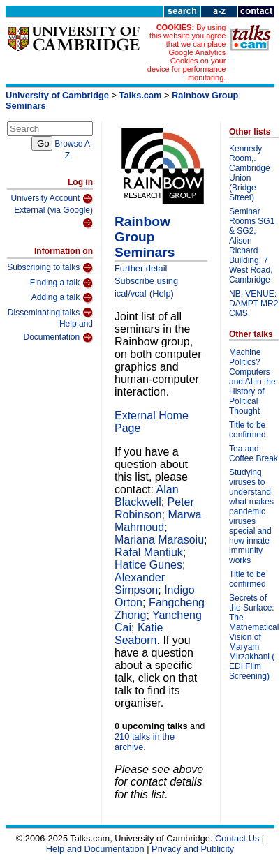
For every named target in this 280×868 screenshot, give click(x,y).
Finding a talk (61, 283)
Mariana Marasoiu (159, 540)
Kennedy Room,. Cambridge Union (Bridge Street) (250, 173)
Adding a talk (62, 298)
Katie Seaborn (139, 634)
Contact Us (237, 838)
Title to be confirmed (248, 430)
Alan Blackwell (147, 496)
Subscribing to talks (50, 268)
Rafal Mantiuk (149, 552)
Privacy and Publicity (193, 849)
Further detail (141, 268)
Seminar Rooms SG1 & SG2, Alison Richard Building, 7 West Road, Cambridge (252, 246)
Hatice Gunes (148, 565)
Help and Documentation (58, 331)
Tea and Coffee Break (253, 454)
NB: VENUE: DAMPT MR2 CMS (253, 304)
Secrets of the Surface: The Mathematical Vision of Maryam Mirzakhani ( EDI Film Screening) (254, 637)
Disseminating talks (50, 313)
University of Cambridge (57, 95)
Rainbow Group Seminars (145, 237)
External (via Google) (53, 217)
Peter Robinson (154, 508)
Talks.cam (141, 95)
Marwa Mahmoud (158, 521)
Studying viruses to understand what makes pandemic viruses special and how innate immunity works (251, 516)
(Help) (162, 293)
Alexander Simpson (140, 584)
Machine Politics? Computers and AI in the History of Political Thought (252, 382)
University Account (52, 199)
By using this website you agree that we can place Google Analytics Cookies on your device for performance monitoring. (187, 52)
